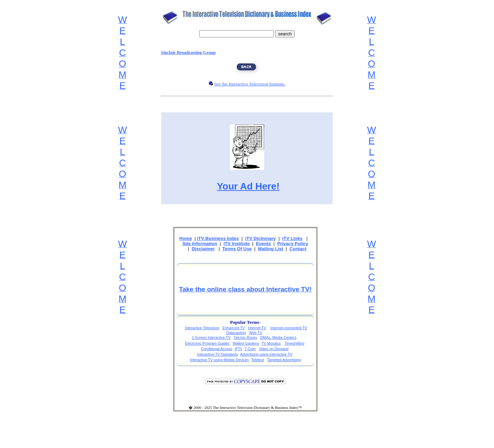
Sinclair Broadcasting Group (188, 52)
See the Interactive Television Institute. (250, 84)
